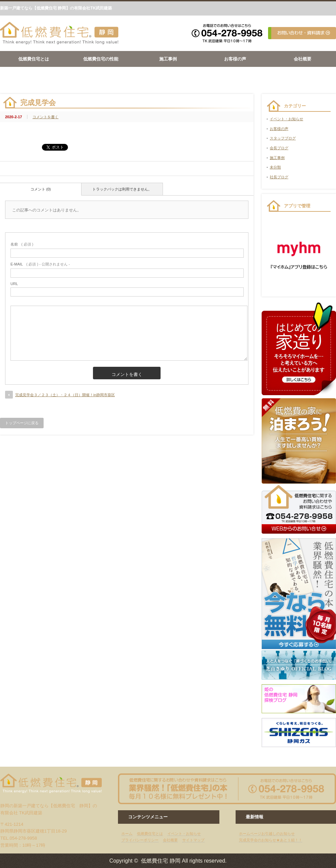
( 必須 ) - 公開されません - (40, 264)
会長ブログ (279, 148)
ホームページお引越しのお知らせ (267, 834)
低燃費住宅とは (34, 59)
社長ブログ (279, 177)
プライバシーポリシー (140, 840)
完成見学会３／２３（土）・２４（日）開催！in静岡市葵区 (65, 395)
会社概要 (303, 59)
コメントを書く (45, 117)
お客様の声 (235, 59)
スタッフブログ (283, 138)
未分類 (275, 167)
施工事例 (168, 59)
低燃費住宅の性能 (101, 59)
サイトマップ (193, 840)
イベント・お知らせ (286, 119)
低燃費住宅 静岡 (161, 861)
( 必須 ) (22, 244)
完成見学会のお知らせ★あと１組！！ (271, 840)
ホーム (127, 834)
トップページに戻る (22, 423)
